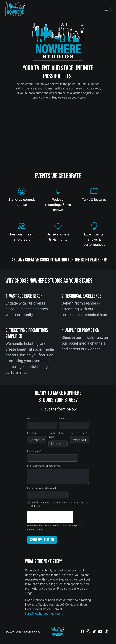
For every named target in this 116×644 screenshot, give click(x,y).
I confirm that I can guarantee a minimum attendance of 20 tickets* (60, 504)
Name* (31, 419)
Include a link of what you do (42, 488)
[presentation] (50, 517)
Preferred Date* (78, 433)
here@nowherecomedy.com (44, 614)
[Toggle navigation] (106, 9)
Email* (63, 419)
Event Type (33, 433)
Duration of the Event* (56, 435)
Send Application (42, 540)
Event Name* (34, 451)
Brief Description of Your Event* (44, 466)
